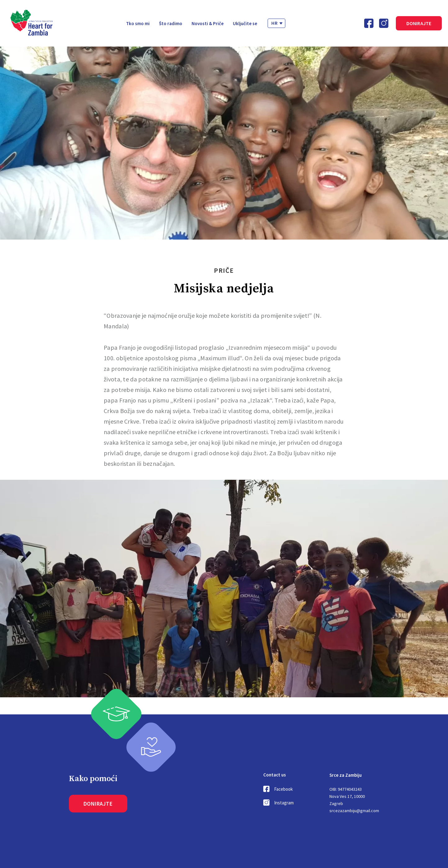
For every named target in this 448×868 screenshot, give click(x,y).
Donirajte (419, 23)
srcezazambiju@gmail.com (354, 811)
